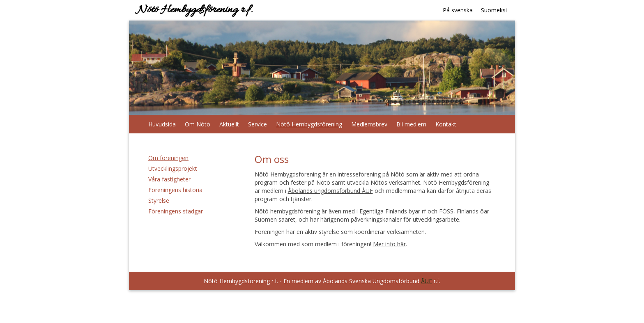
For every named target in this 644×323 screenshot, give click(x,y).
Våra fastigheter (169, 179)
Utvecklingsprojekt (173, 168)
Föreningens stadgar (176, 211)
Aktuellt (229, 124)
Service (258, 124)
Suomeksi (494, 10)
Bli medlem (411, 124)
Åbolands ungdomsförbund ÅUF (330, 191)
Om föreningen (168, 158)
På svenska (458, 10)
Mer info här (389, 244)
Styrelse (159, 200)
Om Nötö (198, 124)
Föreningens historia (175, 190)
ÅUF (427, 281)
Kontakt (446, 124)
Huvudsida (162, 124)
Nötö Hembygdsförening (309, 124)
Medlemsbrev (369, 124)
